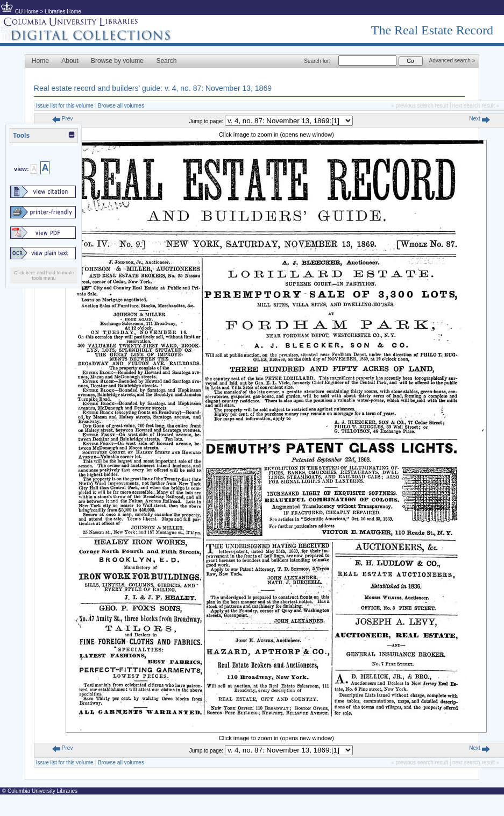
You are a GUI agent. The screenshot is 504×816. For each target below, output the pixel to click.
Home (40, 61)
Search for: (317, 61)
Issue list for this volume (65, 106)
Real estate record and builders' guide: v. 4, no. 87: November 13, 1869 (153, 88)
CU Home (27, 12)
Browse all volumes (121, 106)
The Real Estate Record (432, 30)
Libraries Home (63, 12)
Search (166, 61)
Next (479, 119)
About (70, 61)
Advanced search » (452, 61)
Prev (62, 119)
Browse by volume (117, 61)
